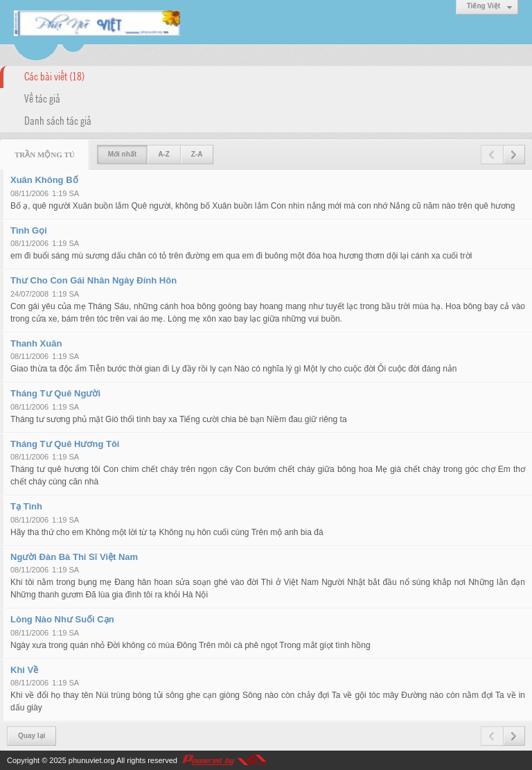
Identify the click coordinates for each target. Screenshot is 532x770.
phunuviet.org (92, 760)
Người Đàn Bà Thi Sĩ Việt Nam (74, 557)
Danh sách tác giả (58, 120)
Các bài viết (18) (54, 76)
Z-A (197, 154)
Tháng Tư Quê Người (55, 393)
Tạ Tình (26, 506)
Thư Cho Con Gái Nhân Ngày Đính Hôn (94, 280)
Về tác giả (42, 98)
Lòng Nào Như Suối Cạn (62, 619)
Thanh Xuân (36, 343)
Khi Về (24, 670)
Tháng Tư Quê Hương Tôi (65, 444)
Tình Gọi (29, 230)
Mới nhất (122, 154)
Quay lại (32, 736)
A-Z (164, 154)
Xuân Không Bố (44, 180)
